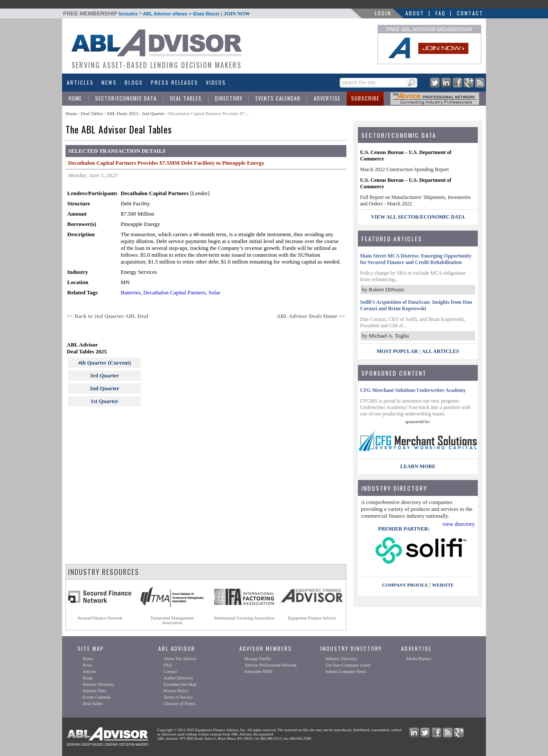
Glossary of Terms (179, 704)
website (443, 585)
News (109, 82)
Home (75, 98)
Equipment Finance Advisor (312, 618)
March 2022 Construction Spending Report (404, 169)
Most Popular (397, 351)
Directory (229, 98)
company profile (405, 585)
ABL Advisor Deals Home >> (311, 316)
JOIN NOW (237, 14)
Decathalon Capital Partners (175, 292)
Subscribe (365, 98)
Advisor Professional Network (271, 665)
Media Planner (419, 659)
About (415, 13)
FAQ (441, 13)
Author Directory (178, 678)
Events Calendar (278, 98)
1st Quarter (105, 401)
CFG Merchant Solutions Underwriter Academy (413, 390)
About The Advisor (180, 659)
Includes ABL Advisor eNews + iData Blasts (157, 14)
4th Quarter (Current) (104, 363)
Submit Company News (346, 672)
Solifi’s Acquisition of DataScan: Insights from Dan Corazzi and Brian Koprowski (416, 305)
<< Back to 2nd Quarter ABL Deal (107, 316)
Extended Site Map (180, 684)
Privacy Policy (176, 691)
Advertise (327, 98)
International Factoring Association (244, 618)
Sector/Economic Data (126, 98)
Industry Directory (98, 684)
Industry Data (94, 691)
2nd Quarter (104, 388)
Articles (80, 82)
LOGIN (383, 13)
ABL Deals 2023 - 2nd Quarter (136, 113)
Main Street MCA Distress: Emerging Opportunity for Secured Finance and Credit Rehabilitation (416, 259)
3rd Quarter (104, 375)
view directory (459, 524)
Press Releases (174, 82)
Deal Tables (186, 98)
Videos (216, 82)
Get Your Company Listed (348, 665)
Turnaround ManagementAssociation (172, 620)
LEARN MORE (418, 466)
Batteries (131, 292)
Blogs (134, 82)
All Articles (440, 351)
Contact (470, 13)
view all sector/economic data (418, 217)
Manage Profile (258, 659)
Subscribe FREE (259, 672)
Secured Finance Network (100, 618)
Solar (214, 292)
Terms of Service (178, 697)
